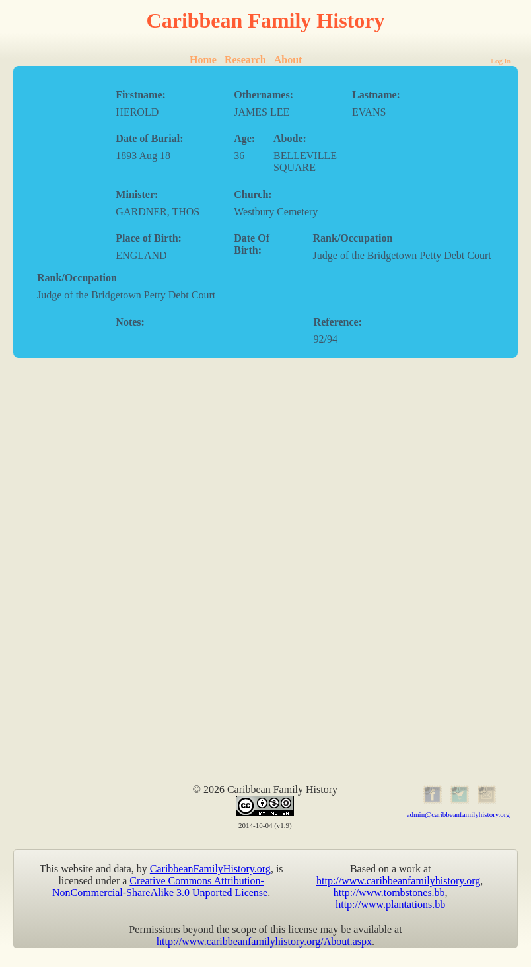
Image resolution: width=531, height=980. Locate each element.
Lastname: (376, 95)
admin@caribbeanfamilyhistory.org (458, 814)
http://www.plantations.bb (390, 904)
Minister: (137, 194)
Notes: (130, 322)
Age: (244, 138)
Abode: (290, 138)
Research (245, 60)
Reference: (338, 322)
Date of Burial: (149, 138)
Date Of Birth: (252, 244)
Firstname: (141, 95)
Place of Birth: (149, 238)
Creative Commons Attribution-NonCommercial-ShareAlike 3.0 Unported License (160, 887)
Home (203, 60)
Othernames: (264, 95)
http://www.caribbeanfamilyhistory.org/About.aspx (264, 941)
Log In (501, 61)
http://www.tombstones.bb (389, 892)
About (288, 60)
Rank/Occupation (353, 238)
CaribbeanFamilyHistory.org (210, 869)
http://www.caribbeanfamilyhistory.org (398, 881)
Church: (253, 194)
